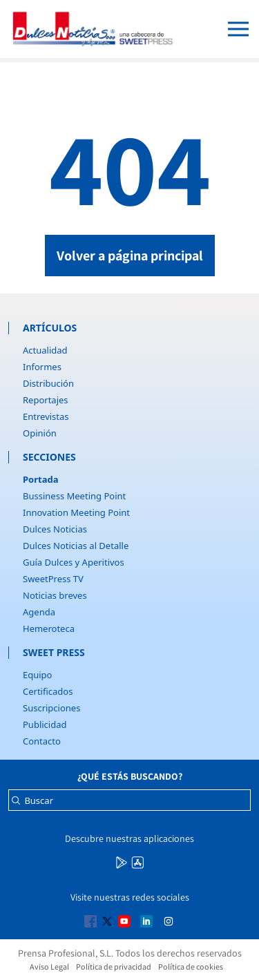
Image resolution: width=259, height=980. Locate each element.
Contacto (42, 741)
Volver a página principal (130, 256)
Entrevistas (46, 416)
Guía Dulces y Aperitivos (74, 562)
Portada (40, 479)
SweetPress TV (53, 579)
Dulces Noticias (55, 529)
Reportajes (46, 400)
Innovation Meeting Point (76, 512)
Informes (42, 367)
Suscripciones (51, 708)
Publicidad (45, 724)
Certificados (48, 691)
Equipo (37, 675)
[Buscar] (16, 804)
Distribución (48, 383)
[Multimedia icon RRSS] (123, 861)
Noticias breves (55, 595)
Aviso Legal (49, 967)
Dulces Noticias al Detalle (76, 546)
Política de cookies (191, 967)
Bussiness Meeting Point (74, 496)
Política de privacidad (114, 967)
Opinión (40, 433)
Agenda (39, 612)
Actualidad (45, 350)
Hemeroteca (49, 628)
